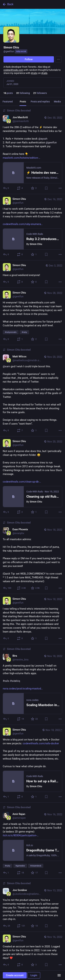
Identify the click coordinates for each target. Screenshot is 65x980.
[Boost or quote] (20, 188)
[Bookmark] (46, 188)
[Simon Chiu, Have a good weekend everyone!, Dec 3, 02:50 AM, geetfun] (32, 274)
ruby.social (21, 51)
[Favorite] (34, 188)
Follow (29, 59)
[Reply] (6, 188)
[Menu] (58, 59)
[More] (60, 188)
